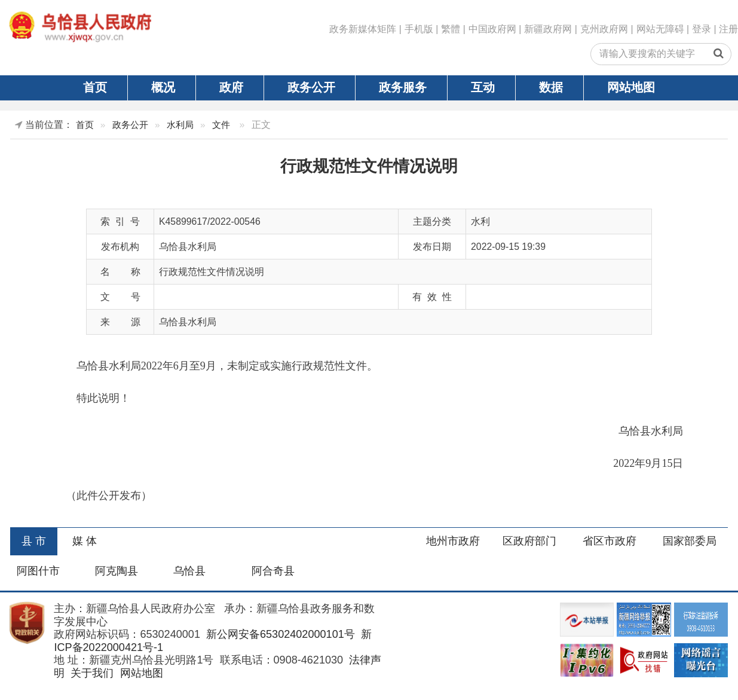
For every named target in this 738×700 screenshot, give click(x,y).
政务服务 (403, 87)
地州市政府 (453, 541)
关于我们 (91, 673)
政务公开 (311, 87)
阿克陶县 (117, 571)
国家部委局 (690, 541)
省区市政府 (610, 541)
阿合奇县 (273, 571)
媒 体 (85, 541)
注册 (728, 29)
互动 (483, 87)
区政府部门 (529, 541)
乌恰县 (189, 571)
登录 (702, 29)
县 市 (34, 541)
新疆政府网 (548, 29)
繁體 (451, 29)
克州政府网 (604, 29)
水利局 (180, 125)
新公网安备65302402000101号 (279, 634)
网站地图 (631, 87)
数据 (551, 87)
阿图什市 (38, 571)
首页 (95, 87)
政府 (231, 87)
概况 (163, 87)
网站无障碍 (660, 29)
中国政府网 (492, 29)
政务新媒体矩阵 (363, 29)
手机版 (419, 29)
